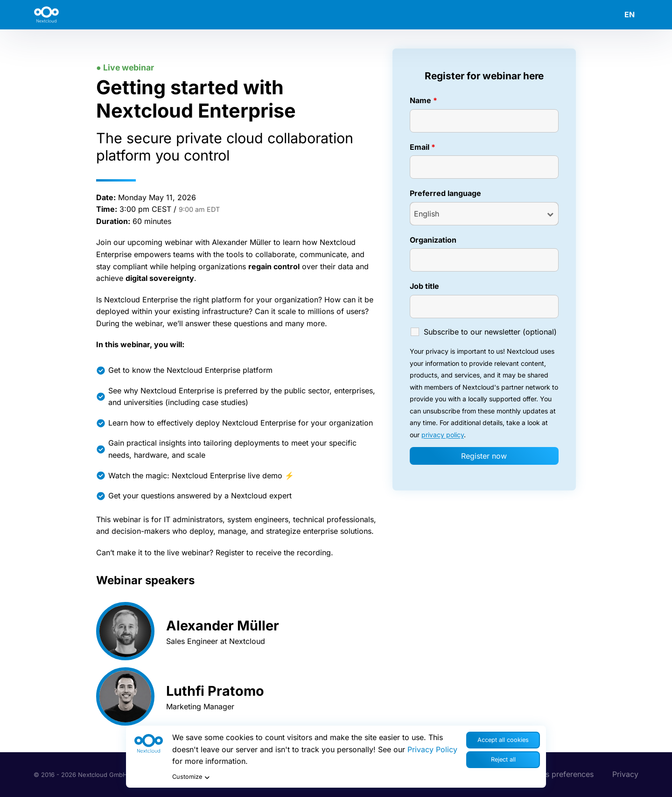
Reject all (503, 759)
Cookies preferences (557, 774)
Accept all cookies (503, 740)
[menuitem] (625, 14)
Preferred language (445, 193)
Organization (433, 240)
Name (423, 100)
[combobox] (484, 214)
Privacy (625, 774)
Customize (192, 777)
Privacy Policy (432, 749)
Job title (424, 286)
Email (423, 147)
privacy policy (443, 435)
